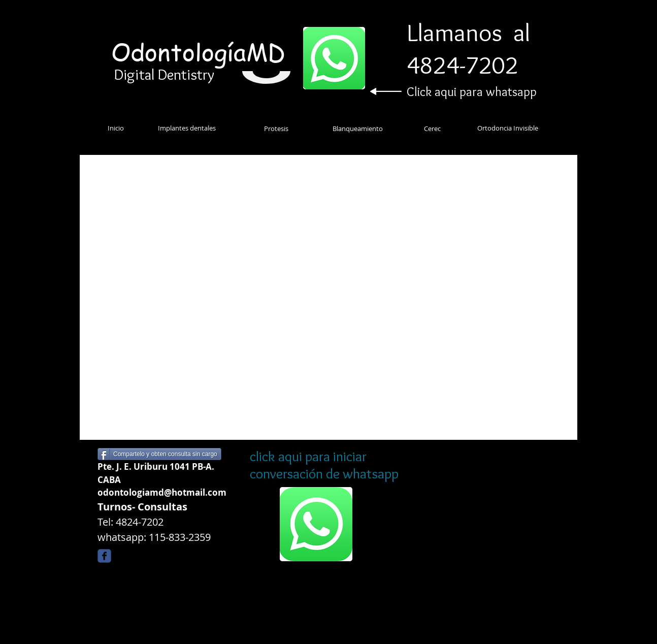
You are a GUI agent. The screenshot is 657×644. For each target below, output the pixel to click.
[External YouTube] (328, 296)
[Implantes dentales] (187, 128)
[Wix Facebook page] (104, 556)
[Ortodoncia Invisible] (508, 128)
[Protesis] (276, 128)
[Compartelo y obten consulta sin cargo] (159, 454)
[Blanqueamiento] (357, 128)
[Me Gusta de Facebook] (182, 558)
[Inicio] (116, 128)
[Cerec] (432, 128)
